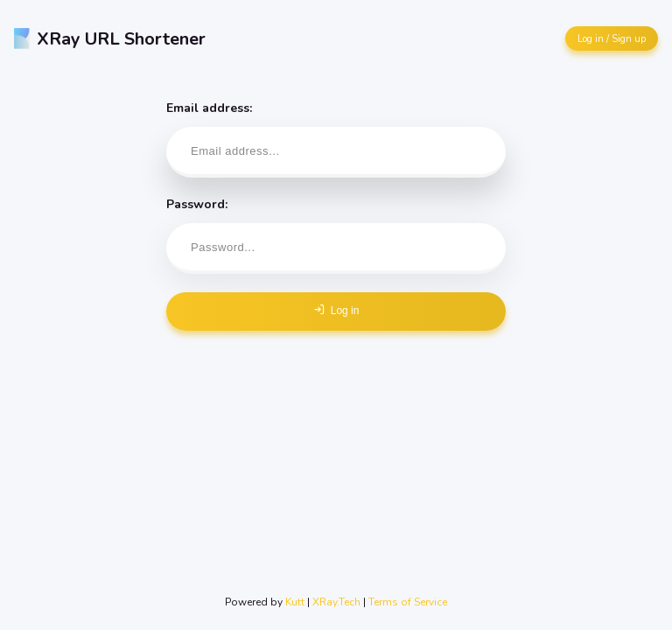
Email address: (336, 139)
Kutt (295, 602)
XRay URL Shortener (110, 39)
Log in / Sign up (612, 39)
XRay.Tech (336, 602)
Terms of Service (408, 602)
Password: (336, 235)
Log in (336, 310)
